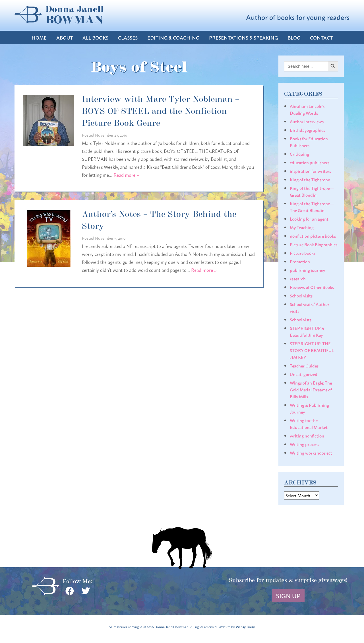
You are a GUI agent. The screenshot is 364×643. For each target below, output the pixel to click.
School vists (301, 319)
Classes (128, 37)
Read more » (126, 175)
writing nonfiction (307, 435)
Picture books (303, 253)
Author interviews (307, 121)
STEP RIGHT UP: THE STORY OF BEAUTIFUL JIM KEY (312, 350)
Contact (321, 37)
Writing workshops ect (311, 453)
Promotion (300, 261)
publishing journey (307, 270)
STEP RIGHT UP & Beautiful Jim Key (307, 331)
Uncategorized (304, 374)
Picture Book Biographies (314, 244)
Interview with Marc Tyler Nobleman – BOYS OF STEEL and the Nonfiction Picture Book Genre (161, 110)
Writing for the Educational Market (309, 424)
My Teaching (302, 227)
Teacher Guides (304, 365)
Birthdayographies (307, 130)
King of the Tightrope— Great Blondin (312, 191)
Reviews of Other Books (312, 287)
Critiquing (299, 154)
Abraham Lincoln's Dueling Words (307, 109)
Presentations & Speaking (243, 37)
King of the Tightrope (310, 179)
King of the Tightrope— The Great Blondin (312, 207)
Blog (294, 37)
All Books (95, 37)
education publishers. (310, 162)
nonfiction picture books (313, 236)
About (65, 37)
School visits (301, 295)
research (298, 278)
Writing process (304, 444)
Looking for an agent (309, 219)
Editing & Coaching (173, 37)
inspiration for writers (310, 171)
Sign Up (288, 595)
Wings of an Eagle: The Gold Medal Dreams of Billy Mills (311, 389)
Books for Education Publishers (309, 142)
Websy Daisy (245, 627)
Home (39, 37)
